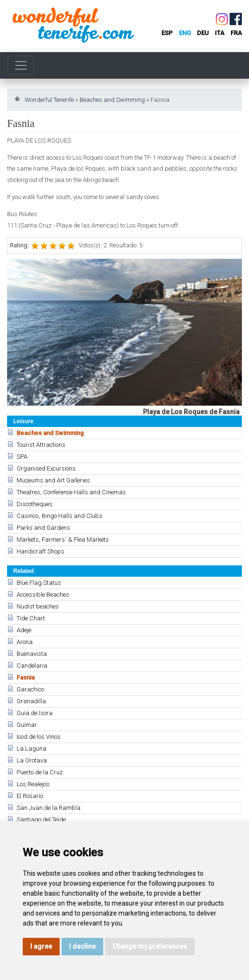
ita (220, 33)
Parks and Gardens (43, 528)
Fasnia (26, 677)
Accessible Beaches (43, 594)
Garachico (30, 689)
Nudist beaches (38, 606)
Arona (25, 642)
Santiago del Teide (41, 820)
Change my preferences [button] (150, 946)
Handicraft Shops (40, 551)
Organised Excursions (46, 468)
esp (167, 33)
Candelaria (32, 666)
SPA (22, 457)
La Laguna (31, 749)
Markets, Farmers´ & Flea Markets (63, 540)
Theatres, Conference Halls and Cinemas (71, 492)
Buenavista (32, 654)
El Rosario (30, 796)
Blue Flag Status (39, 583)
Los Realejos (33, 784)
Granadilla (31, 701)
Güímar (27, 725)
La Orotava (32, 760)
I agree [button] (41, 946)
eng (185, 33)
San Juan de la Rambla (49, 808)
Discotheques (35, 504)
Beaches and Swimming (112, 100)
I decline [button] (82, 946)
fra (236, 33)
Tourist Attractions (41, 445)
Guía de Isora (35, 713)
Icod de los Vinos (39, 737)
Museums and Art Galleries (53, 480)
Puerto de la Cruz (40, 772)
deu (203, 33)
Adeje (24, 630)
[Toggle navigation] (21, 65)
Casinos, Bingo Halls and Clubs (59, 516)
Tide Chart (31, 618)
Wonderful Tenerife (49, 100)
